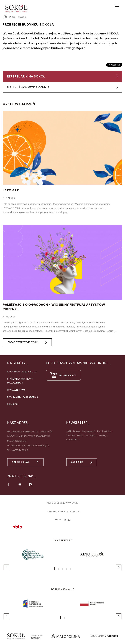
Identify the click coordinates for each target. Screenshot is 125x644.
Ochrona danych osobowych (63, 511)
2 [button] (58, 569)
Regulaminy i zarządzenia (23, 397)
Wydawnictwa (16, 390)
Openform (111, 636)
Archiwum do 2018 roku (22, 372)
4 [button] (67, 569)
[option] (33, 555)
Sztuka (11, 198)
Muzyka (11, 317)
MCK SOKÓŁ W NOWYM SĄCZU (62, 503)
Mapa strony (62, 520)
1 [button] (54, 568)
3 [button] (62, 569)
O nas (12, 17)
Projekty (13, 404)
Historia (22, 17)
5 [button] (71, 569)
